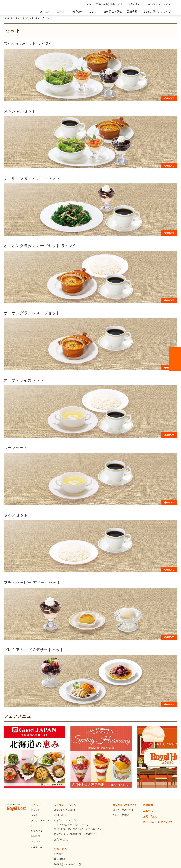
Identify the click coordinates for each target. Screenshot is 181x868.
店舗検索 (132, 11)
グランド (35, 810)
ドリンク (35, 842)
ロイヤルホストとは (123, 810)
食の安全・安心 (113, 11)
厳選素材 (59, 854)
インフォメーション (159, 4)
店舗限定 (35, 836)
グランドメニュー (34, 18)
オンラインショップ (157, 11)
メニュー (45, 11)
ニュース (59, 11)
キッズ (34, 826)
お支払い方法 (61, 839)
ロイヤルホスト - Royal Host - (19, 8)
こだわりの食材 (121, 815)
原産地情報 (60, 859)
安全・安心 (60, 849)
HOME (7, 18)
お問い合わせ (135, 4)
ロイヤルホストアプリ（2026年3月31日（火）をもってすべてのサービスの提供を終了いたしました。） (79, 825)
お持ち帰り (37, 831)
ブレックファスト (40, 820)
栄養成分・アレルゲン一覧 (68, 864)
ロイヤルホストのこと (83, 11)
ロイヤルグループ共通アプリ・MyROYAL (75, 834)
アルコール (37, 847)
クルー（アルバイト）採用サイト (104, 4)
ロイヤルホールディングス (158, 822)
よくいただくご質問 (64, 810)
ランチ (34, 815)
